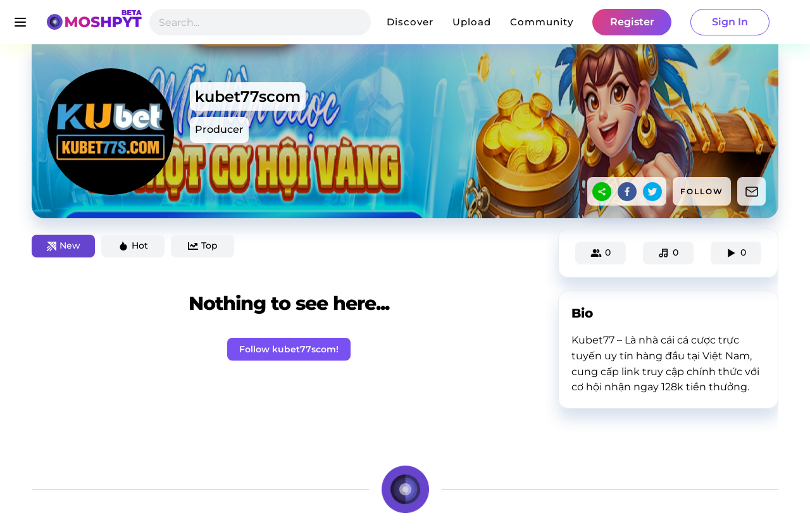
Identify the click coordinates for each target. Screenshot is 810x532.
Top (203, 245)
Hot (133, 245)
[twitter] (652, 192)
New (64, 245)
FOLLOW (702, 191)
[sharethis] (602, 192)
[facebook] (627, 192)
